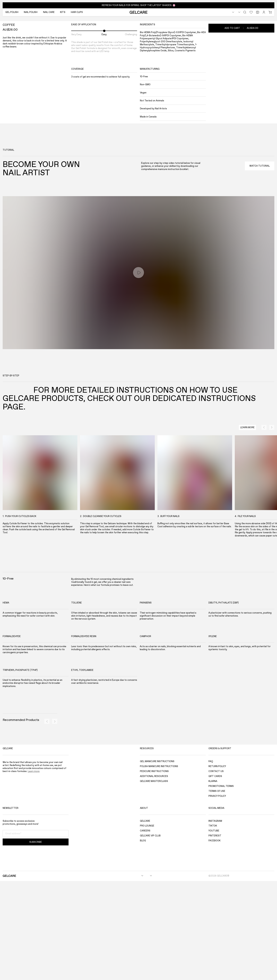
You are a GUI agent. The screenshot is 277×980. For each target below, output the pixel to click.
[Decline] (251, 970)
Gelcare (145, 920)
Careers (145, 930)
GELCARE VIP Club (150, 935)
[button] (138, 5)
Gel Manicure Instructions (157, 860)
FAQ (211, 860)
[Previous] (263, 112)
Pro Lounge (147, 925)
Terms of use (217, 890)
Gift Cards (215, 875)
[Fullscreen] (8, 112)
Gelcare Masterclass (154, 880)
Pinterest (215, 935)
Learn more (34, 870)
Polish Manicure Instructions (159, 865)
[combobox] (226, 12)
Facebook (214, 940)
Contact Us (216, 870)
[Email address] (36, 933)
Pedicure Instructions (154, 870)
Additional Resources (154, 875)
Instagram (215, 920)
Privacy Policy (217, 895)
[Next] (269, 112)
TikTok (213, 925)
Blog (143, 940)
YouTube (214, 930)
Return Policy (217, 865)
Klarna (213, 880)
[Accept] (207, 970)
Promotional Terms (221, 885)
